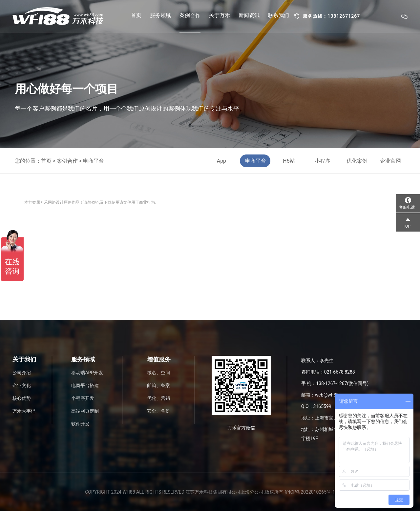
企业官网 (390, 161)
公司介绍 (22, 373)
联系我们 (279, 15)
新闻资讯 (249, 15)
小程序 (321, 161)
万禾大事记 (24, 411)
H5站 (286, 161)
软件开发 (80, 424)
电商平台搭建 (85, 385)
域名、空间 (158, 373)
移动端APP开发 (87, 373)
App (218, 161)
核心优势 (22, 398)
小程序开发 (83, 398)
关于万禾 (220, 15)
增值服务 (159, 359)
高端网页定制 (85, 411)
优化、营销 (158, 398)
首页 (136, 15)
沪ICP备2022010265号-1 (310, 492)
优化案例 (356, 161)
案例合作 (190, 15)
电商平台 (94, 161)
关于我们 (24, 359)
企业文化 (22, 385)
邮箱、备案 (158, 385)
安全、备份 (158, 411)
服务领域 (160, 15)
